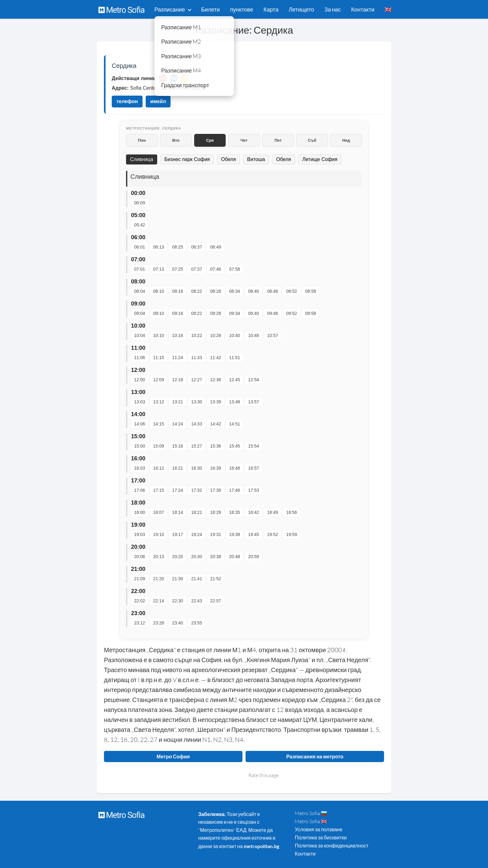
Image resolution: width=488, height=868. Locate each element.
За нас (333, 9)
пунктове (242, 9)
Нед (346, 140)
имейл (158, 101)
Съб (312, 140)
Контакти (363, 9)
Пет (278, 140)
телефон (127, 101)
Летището (302, 9)
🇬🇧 (388, 9)
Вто (176, 140)
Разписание (170, 9)
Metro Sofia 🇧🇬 (311, 813)
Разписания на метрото (315, 756)
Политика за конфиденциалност (332, 846)
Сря (210, 140)
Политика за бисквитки (321, 837)
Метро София (173, 756)
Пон (142, 140)
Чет (244, 140)
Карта (271, 9)
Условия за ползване (319, 829)
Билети (210, 9)
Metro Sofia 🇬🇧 (311, 821)
